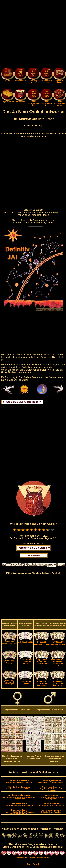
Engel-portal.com (19, 812)
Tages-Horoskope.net (52, 789)
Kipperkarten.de (19, 804)
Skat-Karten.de (52, 797)
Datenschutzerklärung (39, 858)
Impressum (22, 858)
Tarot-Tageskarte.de (51, 781)
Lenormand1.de (51, 804)
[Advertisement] (33, 34)
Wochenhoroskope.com (19, 797)
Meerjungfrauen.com (52, 811)
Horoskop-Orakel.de (19, 781)
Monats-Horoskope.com (19, 788)
